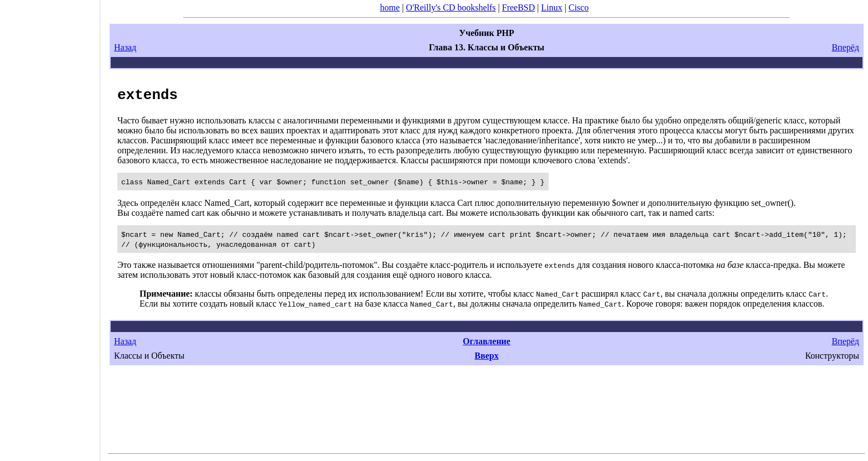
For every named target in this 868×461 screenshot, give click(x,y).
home (390, 7)
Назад (125, 47)
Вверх (486, 356)
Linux (552, 7)
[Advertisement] (50, 227)
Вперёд (845, 47)
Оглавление (487, 341)
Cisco (578, 7)
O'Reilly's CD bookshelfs (451, 7)
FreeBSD (519, 7)
